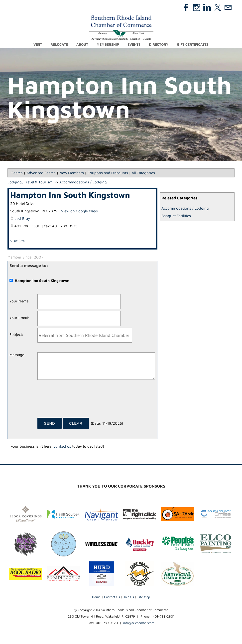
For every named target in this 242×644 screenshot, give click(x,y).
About (82, 44)
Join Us (129, 597)
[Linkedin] (207, 7)
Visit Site (17, 241)
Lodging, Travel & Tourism (30, 182)
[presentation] (75, 400)
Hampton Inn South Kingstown (70, 195)
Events (134, 44)
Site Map (144, 597)
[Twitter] (218, 7)
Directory (159, 44)
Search (17, 173)
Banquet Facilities (176, 216)
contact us (62, 446)
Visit (38, 44)
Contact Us (112, 597)
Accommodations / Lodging (185, 208)
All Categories (143, 173)
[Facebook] (186, 7)
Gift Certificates (193, 44)
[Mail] (228, 7)
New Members (72, 173)
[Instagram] (197, 7)
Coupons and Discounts (108, 173)
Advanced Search (41, 173)
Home (96, 597)
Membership (108, 44)
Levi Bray (22, 218)
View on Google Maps (79, 211)
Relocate (59, 44)
